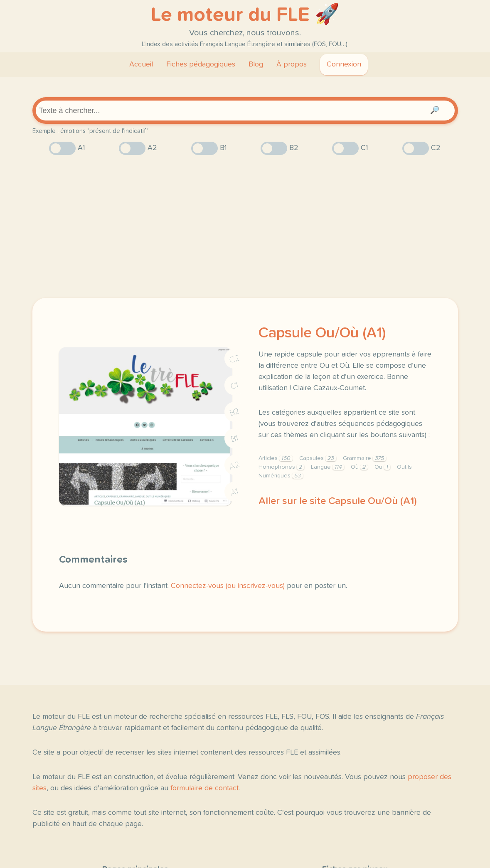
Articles (276, 458)
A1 (234, 492)
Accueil (141, 64)
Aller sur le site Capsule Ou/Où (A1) (338, 501)
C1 (234, 386)
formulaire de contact (204, 788)
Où (359, 467)
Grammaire (364, 458)
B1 (234, 439)
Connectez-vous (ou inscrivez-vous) (228, 586)
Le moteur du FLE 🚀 (245, 15)
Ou (382, 467)
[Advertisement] (245, 226)
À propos (292, 64)
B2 (234, 412)
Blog (256, 64)
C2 (234, 359)
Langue (327, 467)
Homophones (281, 467)
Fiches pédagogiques (201, 64)
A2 (234, 466)
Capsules (318, 458)
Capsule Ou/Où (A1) (322, 333)
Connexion (344, 64)
